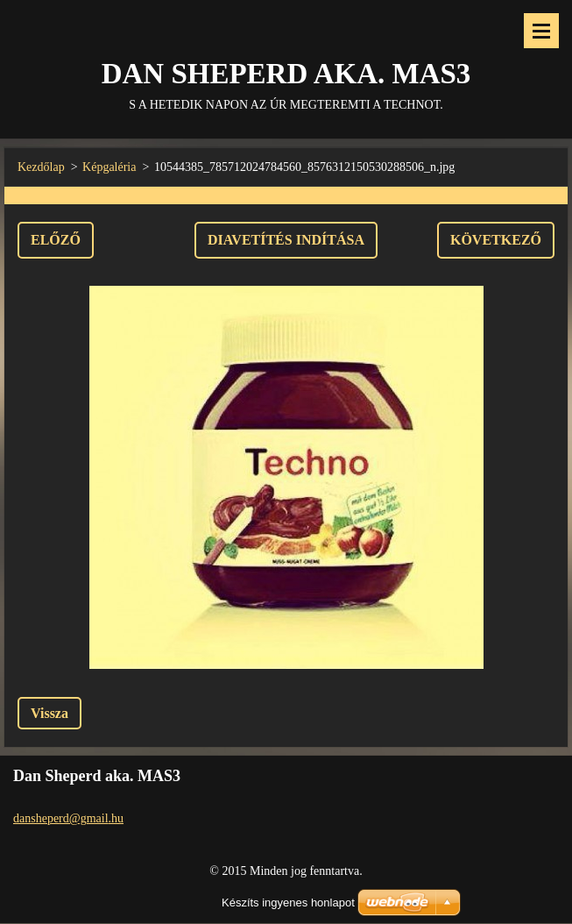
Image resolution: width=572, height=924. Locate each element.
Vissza (49, 713)
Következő (496, 240)
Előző (56, 240)
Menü (541, 31)
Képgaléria (109, 167)
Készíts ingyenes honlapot (288, 903)
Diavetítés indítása (286, 240)
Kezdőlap (41, 167)
